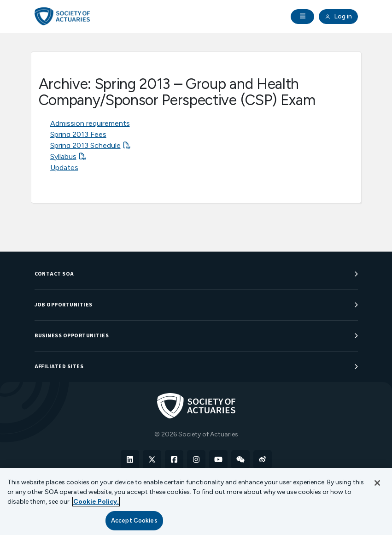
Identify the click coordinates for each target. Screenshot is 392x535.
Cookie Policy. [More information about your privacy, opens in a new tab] (96, 502)
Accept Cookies (134, 520)
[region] (196, 502)
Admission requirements (90, 123)
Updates (64, 168)
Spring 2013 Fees (78, 134)
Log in (338, 17)
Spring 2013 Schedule (85, 145)
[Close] (377, 483)
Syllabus (63, 156)
